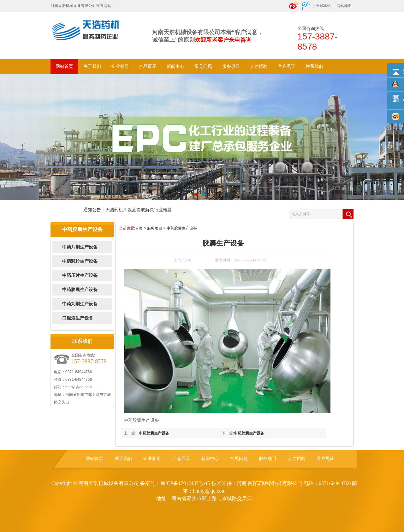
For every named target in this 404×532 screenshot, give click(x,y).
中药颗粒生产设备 (80, 261)
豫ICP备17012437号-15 (185, 483)
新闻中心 (175, 66)
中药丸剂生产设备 (80, 304)
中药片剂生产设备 (80, 247)
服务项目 (231, 66)
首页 (139, 228)
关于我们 (92, 66)
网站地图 (344, 6)
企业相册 (120, 66)
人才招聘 (259, 66)
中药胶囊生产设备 (80, 290)
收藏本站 (323, 6)
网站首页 (64, 66)
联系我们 (314, 66)
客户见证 (287, 66)
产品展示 (148, 66)
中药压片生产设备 (80, 275)
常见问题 (203, 66)
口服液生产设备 (78, 318)
